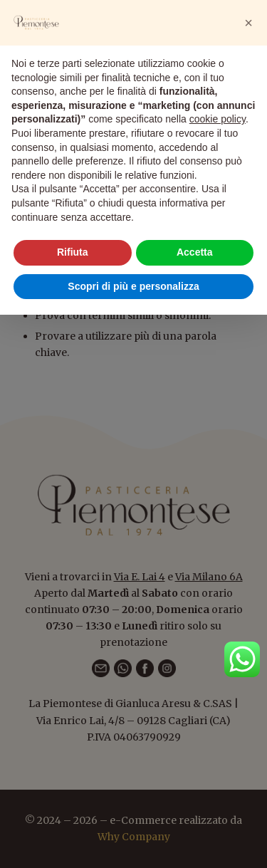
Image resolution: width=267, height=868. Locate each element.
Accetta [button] (195, 252)
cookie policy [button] (218, 119)
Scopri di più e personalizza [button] (133, 286)
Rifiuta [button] (73, 252)
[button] (248, 23)
